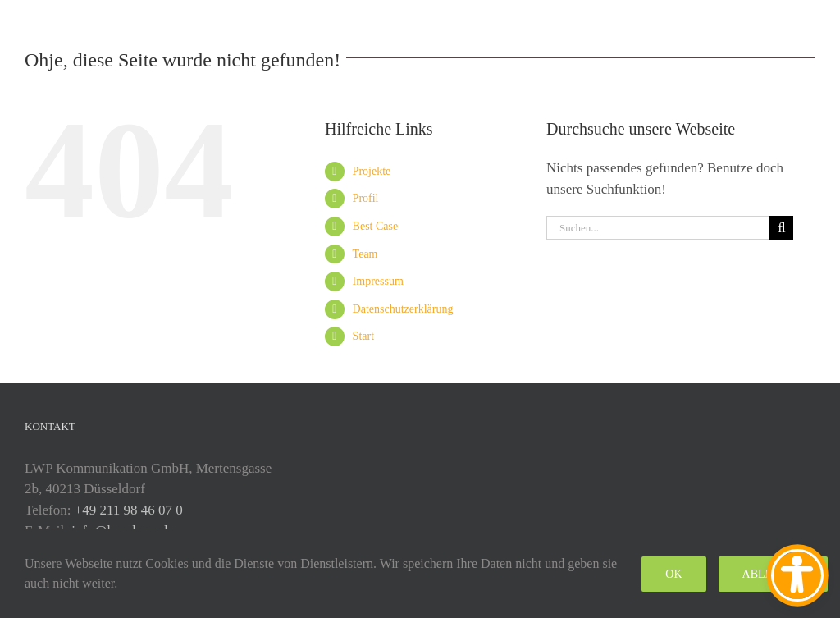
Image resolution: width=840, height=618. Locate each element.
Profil (366, 198)
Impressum (378, 281)
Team (365, 254)
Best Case (376, 226)
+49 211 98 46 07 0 (129, 510)
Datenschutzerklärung (403, 309)
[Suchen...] (658, 228)
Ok (673, 574)
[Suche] (781, 228)
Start (363, 336)
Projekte (372, 171)
